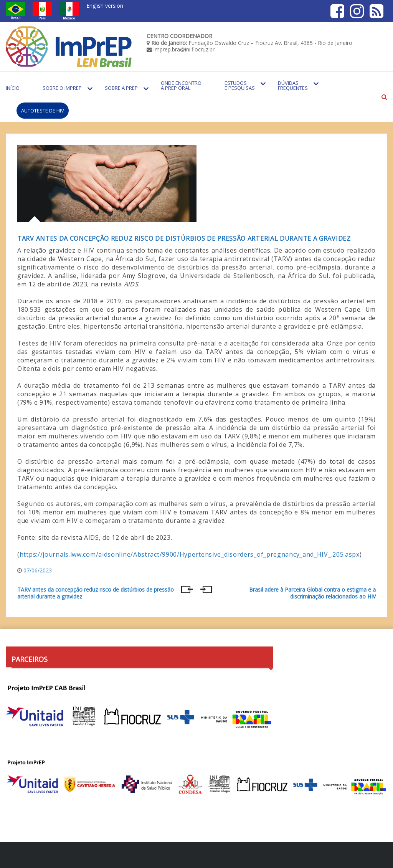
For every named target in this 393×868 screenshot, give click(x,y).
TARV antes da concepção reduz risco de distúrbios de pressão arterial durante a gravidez (184, 238)
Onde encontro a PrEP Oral (181, 85)
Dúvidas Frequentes (293, 85)
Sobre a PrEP (121, 88)
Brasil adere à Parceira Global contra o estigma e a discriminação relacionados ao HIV (312, 593)
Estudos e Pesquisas (240, 85)
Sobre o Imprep (62, 88)
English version (105, 6)
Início (13, 88)
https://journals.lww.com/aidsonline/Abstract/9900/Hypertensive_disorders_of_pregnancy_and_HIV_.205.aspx (190, 554)
